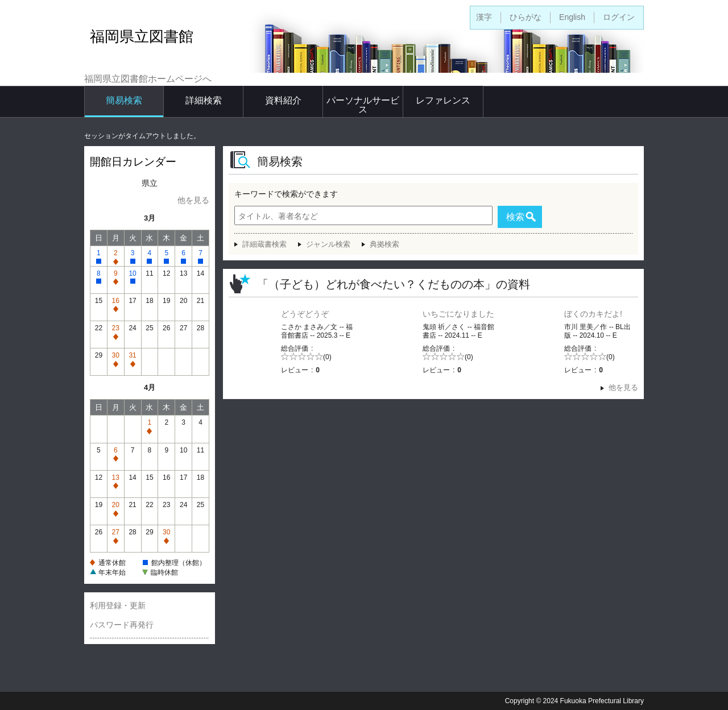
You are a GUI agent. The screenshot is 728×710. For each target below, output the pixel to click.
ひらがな (526, 17)
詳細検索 (204, 100)
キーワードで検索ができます (286, 194)
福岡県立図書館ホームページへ (148, 79)
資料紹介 (283, 100)
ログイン (619, 17)
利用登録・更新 (118, 605)
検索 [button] (515, 217)
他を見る (193, 200)
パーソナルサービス (363, 105)
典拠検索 (384, 244)
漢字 (484, 17)
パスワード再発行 (122, 625)
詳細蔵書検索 (264, 244)
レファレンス (443, 100)
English (572, 17)
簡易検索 (124, 100)
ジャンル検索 (328, 244)
